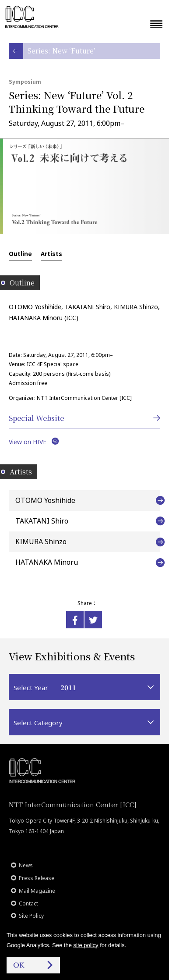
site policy (86, 945)
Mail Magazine (37, 891)
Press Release (37, 878)
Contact (28, 903)
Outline (20, 253)
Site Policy (31, 916)
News (26, 865)
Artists (51, 253)
